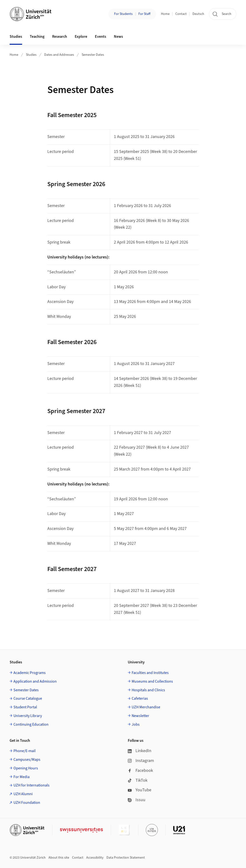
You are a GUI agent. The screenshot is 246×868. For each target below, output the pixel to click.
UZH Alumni (23, 794)
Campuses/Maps (27, 760)
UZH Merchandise (146, 707)
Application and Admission (35, 681)
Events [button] (101, 37)
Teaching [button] (37, 37)
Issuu (137, 800)
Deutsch (198, 14)
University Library (28, 716)
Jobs (136, 724)
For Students (123, 14)
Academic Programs (30, 673)
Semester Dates (93, 55)
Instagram (141, 761)
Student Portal (25, 707)
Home (165, 14)
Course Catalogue (28, 698)
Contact (181, 14)
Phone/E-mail (25, 751)
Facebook (140, 771)
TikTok (138, 780)
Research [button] (60, 37)
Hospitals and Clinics (148, 690)
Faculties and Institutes (150, 673)
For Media (22, 777)
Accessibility (95, 858)
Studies (31, 55)
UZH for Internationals (31, 785)
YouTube (140, 790)
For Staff (144, 14)
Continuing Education (31, 724)
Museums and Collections (152, 681)
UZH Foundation (27, 803)
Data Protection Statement (126, 858)
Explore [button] (81, 37)
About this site (59, 858)
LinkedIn (140, 751)
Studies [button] (16, 37)
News (118, 37)
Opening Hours (26, 768)
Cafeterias (140, 698)
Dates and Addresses (59, 55)
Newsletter (140, 716)
